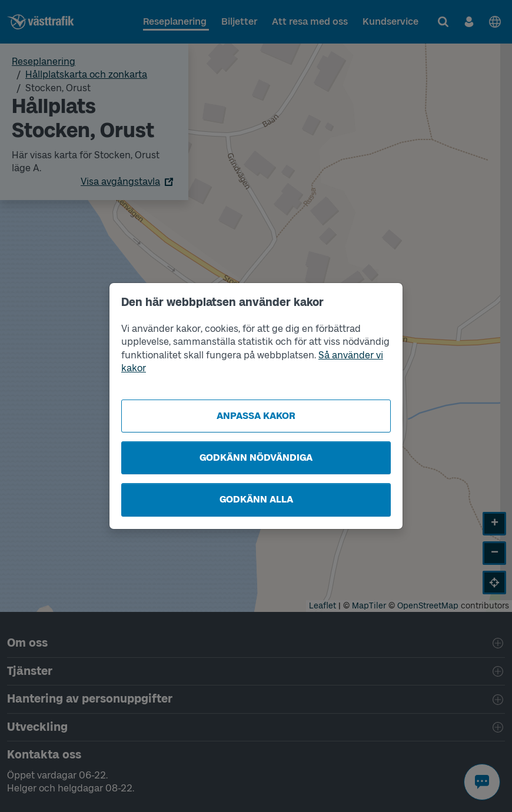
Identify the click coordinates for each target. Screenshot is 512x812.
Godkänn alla (256, 499)
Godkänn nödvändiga (256, 457)
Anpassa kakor (256, 416)
